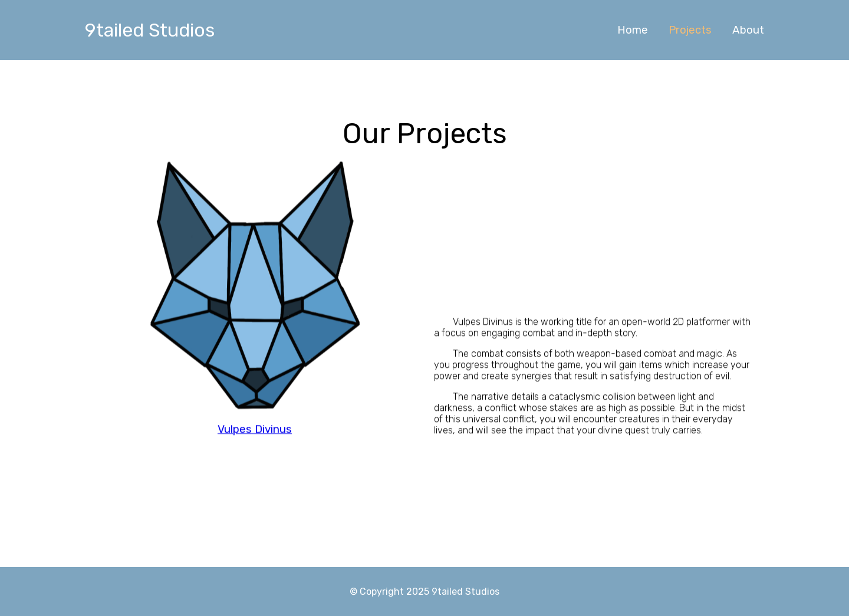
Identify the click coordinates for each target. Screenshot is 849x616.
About (748, 30)
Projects (690, 30)
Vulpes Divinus (255, 436)
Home (633, 30)
